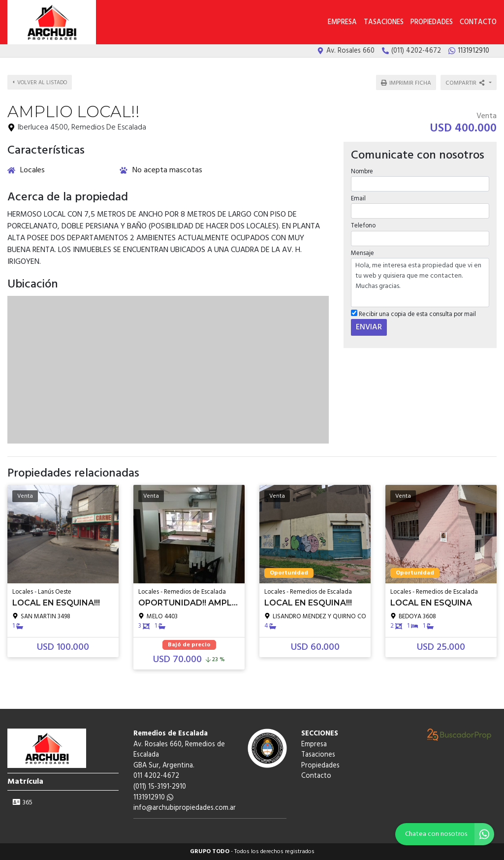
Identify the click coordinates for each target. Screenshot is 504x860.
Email (358, 199)
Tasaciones (384, 22)
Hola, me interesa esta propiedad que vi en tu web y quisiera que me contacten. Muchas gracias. (420, 283)
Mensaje (362, 253)
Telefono (363, 226)
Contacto (478, 22)
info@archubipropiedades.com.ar (185, 808)
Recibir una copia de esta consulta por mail (413, 314)
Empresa (342, 22)
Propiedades (432, 22)
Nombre (362, 172)
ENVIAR (369, 327)
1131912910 (153, 798)
